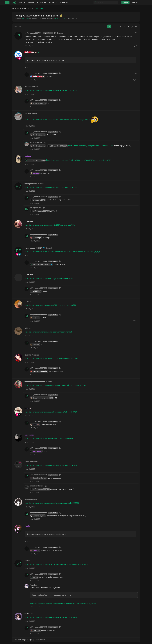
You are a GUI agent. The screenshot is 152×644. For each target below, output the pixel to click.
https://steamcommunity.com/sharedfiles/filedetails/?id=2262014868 (51, 617)
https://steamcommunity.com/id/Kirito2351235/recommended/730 (50, 305)
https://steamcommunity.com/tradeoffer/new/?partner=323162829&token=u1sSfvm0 (57, 564)
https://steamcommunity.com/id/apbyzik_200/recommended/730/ (50, 225)
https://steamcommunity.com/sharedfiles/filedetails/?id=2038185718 (51, 187)
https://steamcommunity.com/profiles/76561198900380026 (91, 146)
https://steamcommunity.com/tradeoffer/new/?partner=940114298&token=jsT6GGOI (57, 119)
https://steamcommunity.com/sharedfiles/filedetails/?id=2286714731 (51, 90)
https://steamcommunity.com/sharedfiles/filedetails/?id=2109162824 (51, 465)
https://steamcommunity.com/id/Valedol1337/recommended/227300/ (51, 359)
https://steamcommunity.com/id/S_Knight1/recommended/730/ (49, 278)
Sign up (135, 2)
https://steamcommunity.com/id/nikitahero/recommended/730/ (49, 439)
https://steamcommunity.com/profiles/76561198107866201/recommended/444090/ (78, 160)
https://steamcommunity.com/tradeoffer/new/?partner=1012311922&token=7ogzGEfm (63, 604)
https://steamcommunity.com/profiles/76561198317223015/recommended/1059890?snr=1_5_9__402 (63, 252)
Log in (125, 2)
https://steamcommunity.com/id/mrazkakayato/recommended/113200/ (52, 503)
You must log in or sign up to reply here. (30, 640)
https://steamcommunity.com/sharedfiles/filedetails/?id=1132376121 (51, 412)
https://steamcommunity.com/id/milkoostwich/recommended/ (48, 332)
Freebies (25, 19)
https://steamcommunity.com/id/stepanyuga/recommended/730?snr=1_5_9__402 (56, 385)
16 (136, 26)
